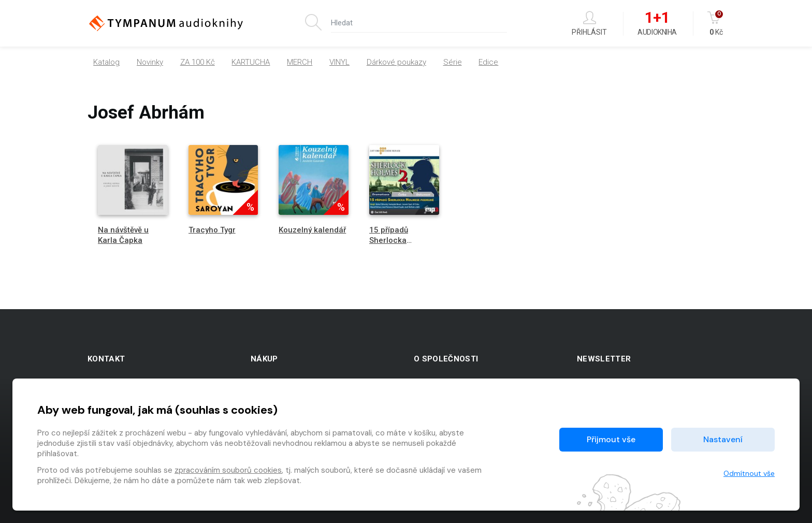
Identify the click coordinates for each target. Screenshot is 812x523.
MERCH (300, 62)
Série (453, 62)
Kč (716, 24)
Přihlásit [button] (589, 24)
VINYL (339, 62)
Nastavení (723, 439)
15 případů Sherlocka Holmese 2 (389, 240)
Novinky (150, 62)
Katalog (106, 62)
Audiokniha (657, 24)
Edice (488, 62)
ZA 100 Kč (198, 62)
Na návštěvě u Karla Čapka (123, 235)
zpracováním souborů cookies (228, 470)
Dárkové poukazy (396, 62)
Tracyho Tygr (212, 230)
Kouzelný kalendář (312, 230)
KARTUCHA (251, 62)
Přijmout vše (611, 439)
